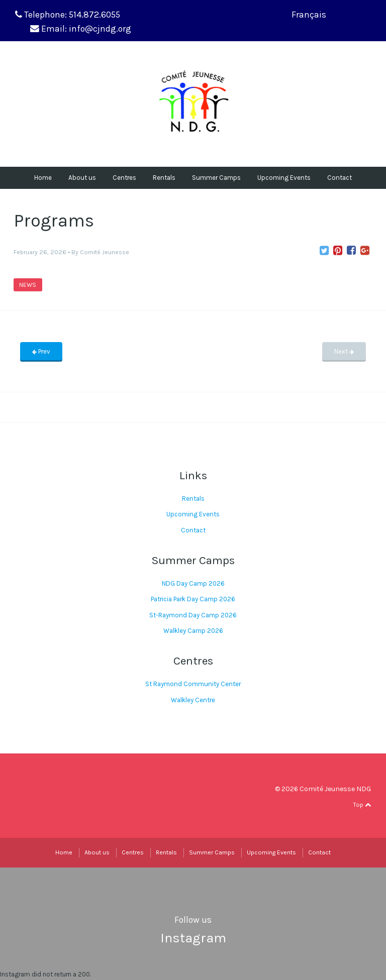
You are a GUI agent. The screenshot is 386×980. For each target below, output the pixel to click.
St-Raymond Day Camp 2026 (193, 615)
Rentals (164, 178)
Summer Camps (216, 178)
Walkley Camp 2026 (193, 631)
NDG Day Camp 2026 (193, 583)
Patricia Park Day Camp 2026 (193, 599)
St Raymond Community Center (193, 684)
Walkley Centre (193, 700)
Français (309, 15)
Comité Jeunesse (105, 252)
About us (82, 178)
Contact (340, 178)
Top (362, 805)
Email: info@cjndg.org (86, 29)
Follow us (193, 920)
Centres (124, 178)
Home (43, 178)
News (28, 285)
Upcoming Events (284, 178)
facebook (346, 804)
